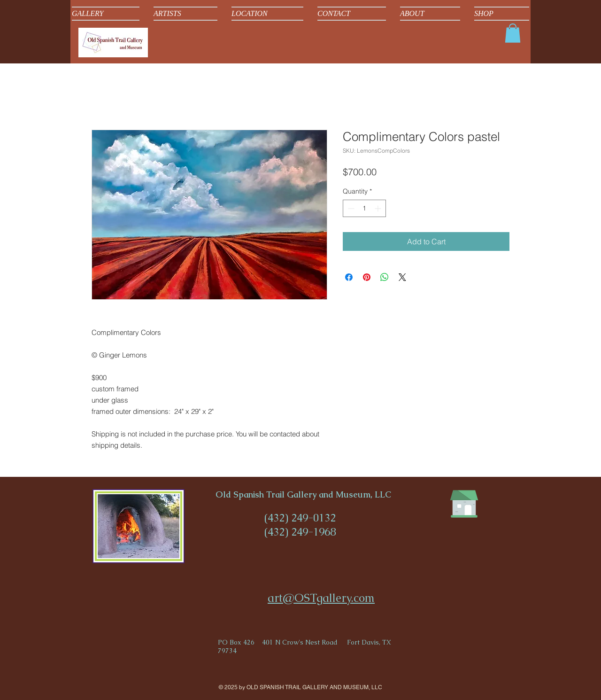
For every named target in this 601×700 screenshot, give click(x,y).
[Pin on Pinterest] (367, 277)
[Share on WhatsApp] (385, 277)
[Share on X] (402, 277)
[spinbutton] (364, 208)
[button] (513, 33)
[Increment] (379, 208)
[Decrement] (350, 208)
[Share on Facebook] (349, 277)
